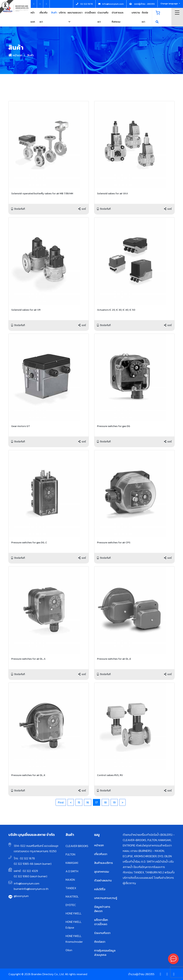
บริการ (62, 13)
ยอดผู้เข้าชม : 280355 (142, 4)
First (61, 802)
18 (105, 802)
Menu (177, 13)
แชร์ (82, 209)
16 (88, 802)
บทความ (136, 13)
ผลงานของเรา (75, 13)
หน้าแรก (15, 55)
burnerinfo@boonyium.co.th (31, 889)
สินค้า (54, 13)
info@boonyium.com (27, 883)
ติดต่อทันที (18, 209)
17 (97, 802)
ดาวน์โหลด (90, 13)
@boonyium (21, 896)
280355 (150, 974)
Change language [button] (169, 4)
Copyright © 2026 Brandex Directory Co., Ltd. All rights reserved (48, 974)
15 (79, 802)
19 (114, 802)
